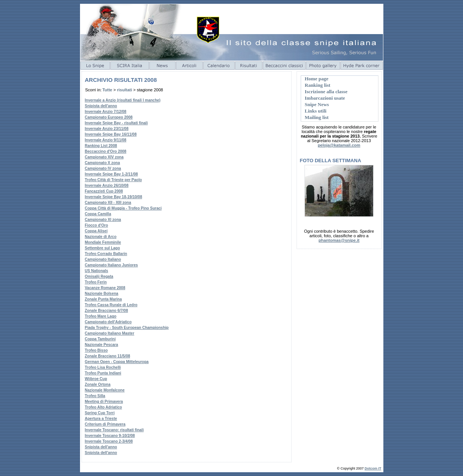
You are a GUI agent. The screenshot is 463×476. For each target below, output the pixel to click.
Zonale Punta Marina (104, 299)
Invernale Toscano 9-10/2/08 (110, 436)
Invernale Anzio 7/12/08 (106, 112)
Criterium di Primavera (105, 424)
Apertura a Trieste (101, 419)
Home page (317, 79)
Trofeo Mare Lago (101, 316)
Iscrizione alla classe (326, 92)
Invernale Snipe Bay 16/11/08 (111, 134)
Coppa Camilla (98, 214)
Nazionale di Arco (101, 237)
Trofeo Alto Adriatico (104, 407)
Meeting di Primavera (104, 402)
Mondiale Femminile (103, 242)
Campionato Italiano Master (110, 333)
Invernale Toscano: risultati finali (114, 430)
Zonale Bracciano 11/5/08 (108, 356)
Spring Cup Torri (100, 413)
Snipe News (317, 104)
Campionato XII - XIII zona (108, 203)
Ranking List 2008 (101, 146)
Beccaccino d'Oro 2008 (106, 151)
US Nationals (97, 271)
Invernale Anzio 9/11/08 (106, 140)
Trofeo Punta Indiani (103, 373)
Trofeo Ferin (96, 282)
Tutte (107, 90)
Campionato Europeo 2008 (109, 117)
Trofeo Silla (95, 396)
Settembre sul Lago (103, 248)
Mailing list (317, 117)
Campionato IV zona (103, 168)
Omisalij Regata (99, 276)
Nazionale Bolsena (102, 294)
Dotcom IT (373, 468)
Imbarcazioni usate (325, 98)
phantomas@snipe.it (339, 240)
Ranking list (318, 85)
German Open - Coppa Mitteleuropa (117, 362)
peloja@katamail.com (339, 145)
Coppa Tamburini (100, 339)
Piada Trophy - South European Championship (127, 328)
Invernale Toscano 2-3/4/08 (109, 441)
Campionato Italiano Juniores (111, 265)
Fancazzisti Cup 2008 (104, 191)
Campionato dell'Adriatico (108, 322)
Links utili (316, 111)
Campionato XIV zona (104, 157)
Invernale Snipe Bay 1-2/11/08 (111, 174)
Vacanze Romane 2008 (105, 288)
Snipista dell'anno (101, 106)
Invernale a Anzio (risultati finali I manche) (123, 100)
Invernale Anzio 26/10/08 (107, 186)
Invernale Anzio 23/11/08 (107, 129)
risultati (125, 90)
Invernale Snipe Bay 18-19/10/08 (114, 197)
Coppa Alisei (96, 231)
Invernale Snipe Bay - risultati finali (116, 123)
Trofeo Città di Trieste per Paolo (114, 180)
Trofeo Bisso (97, 350)
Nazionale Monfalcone (105, 390)
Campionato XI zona (103, 220)
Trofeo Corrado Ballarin (106, 254)
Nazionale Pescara (102, 345)
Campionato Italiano (103, 259)
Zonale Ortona (98, 384)
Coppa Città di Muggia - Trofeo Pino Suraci (123, 208)
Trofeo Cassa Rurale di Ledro (111, 305)
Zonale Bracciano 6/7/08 (107, 311)
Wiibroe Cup (96, 379)
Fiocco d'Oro (97, 225)
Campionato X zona (103, 163)
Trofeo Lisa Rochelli (103, 367)
